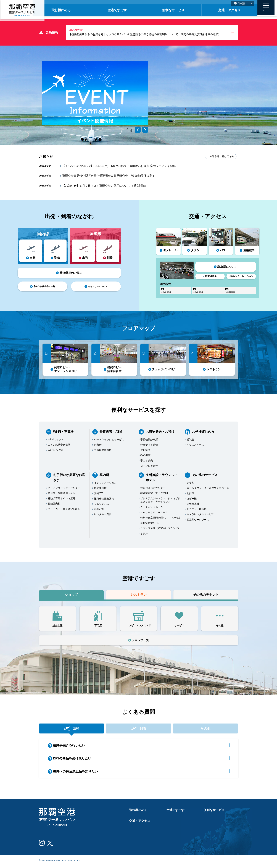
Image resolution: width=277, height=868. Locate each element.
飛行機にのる (71, 10)
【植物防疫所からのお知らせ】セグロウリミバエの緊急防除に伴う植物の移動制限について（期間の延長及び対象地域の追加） (150, 35)
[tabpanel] (95, 93)
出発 (72, 730)
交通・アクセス (231, 10)
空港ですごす (124, 10)
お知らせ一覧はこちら (221, 157)
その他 (205, 729)
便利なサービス (178, 10)
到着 (138, 730)
